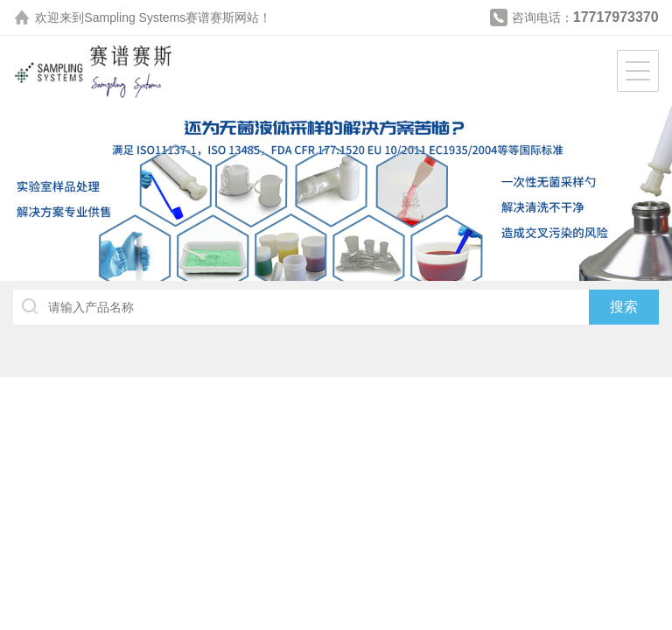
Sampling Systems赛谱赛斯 (159, 17)
